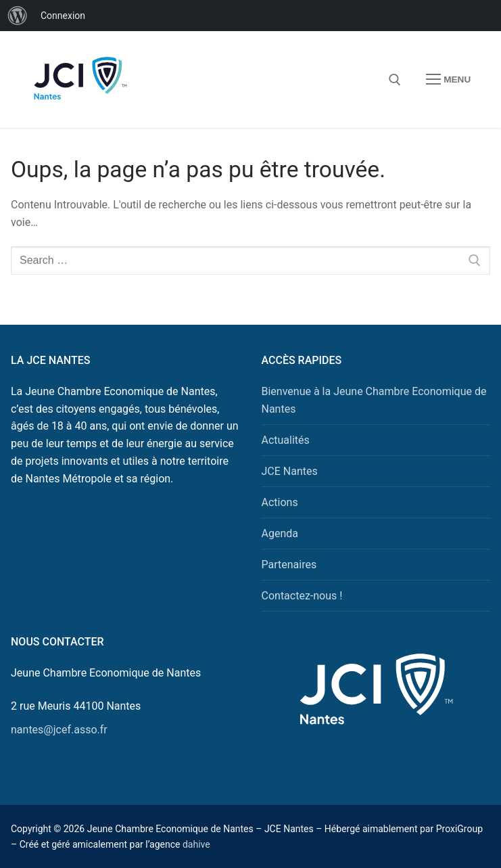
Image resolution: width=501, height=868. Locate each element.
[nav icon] (448, 80)
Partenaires (289, 565)
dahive (196, 844)
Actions (280, 502)
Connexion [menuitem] (63, 16)
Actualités (286, 440)
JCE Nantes (290, 471)
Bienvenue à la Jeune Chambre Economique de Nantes (374, 400)
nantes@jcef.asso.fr (59, 730)
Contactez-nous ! (302, 596)
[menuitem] (18, 16)
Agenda (280, 533)
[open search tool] (395, 80)
